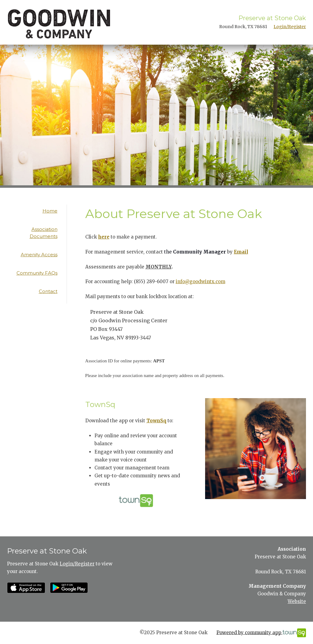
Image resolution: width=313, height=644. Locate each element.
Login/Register (290, 27)
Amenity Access (39, 255)
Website (297, 601)
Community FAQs (37, 273)
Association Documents (44, 233)
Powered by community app (261, 633)
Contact (48, 291)
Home (50, 211)
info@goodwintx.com (201, 281)
